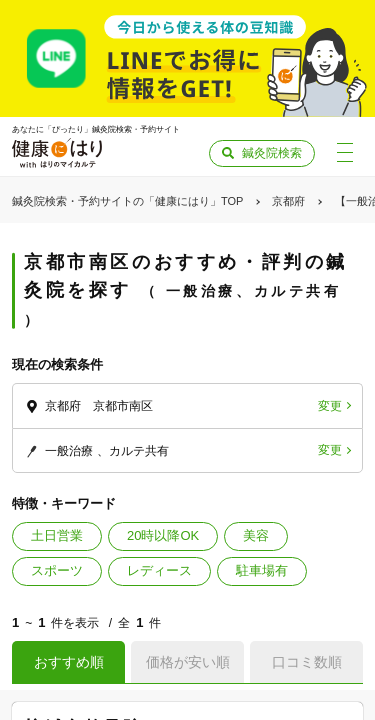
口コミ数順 (307, 662)
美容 (256, 535)
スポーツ (57, 570)
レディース (159, 570)
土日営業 (57, 535)
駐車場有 (262, 570)
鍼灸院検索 (272, 153)
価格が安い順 (188, 662)
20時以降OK (163, 535)
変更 (330, 406)
